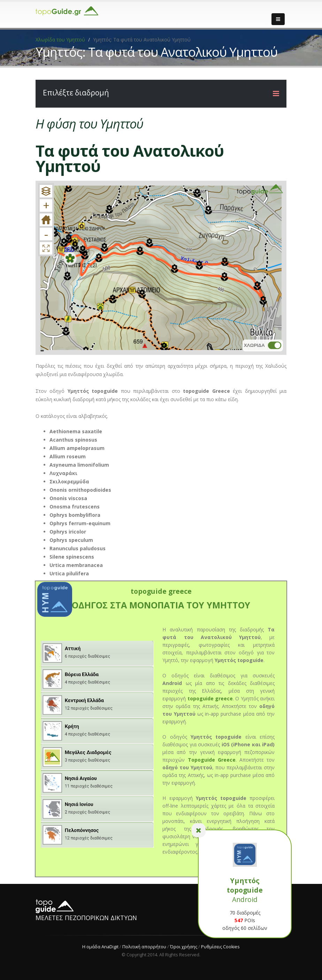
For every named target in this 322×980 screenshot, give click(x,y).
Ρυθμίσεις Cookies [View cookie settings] (220, 947)
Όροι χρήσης (184, 947)
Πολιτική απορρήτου (144, 947)
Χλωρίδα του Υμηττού (60, 40)
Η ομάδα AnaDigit (100, 947)
